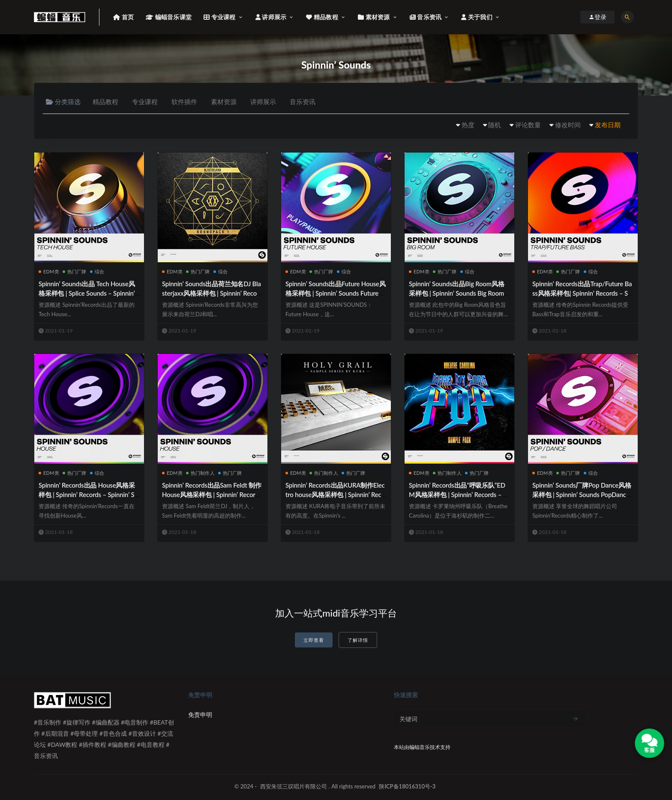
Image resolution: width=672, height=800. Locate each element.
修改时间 (568, 125)
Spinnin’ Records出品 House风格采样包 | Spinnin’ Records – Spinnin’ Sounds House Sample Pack (88, 494)
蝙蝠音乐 (420, 747)
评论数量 (528, 125)
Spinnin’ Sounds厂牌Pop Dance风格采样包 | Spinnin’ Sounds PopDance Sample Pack (582, 494)
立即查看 (314, 640)
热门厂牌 (75, 271)
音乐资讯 (303, 102)
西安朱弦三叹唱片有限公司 (294, 786)
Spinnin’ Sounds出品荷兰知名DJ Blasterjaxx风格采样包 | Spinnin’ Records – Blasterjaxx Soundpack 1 (212, 293)
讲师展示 (263, 102)
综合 (97, 271)
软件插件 (184, 102)
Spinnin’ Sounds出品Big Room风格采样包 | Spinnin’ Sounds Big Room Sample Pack (459, 293)
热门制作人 (200, 473)
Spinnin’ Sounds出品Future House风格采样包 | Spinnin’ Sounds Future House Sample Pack (335, 293)
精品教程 (105, 102)
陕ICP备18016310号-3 (407, 786)
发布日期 (608, 125)
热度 (468, 125)
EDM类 (49, 271)
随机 (495, 125)
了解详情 (358, 640)
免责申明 (200, 715)
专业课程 (145, 102)
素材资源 (224, 102)
